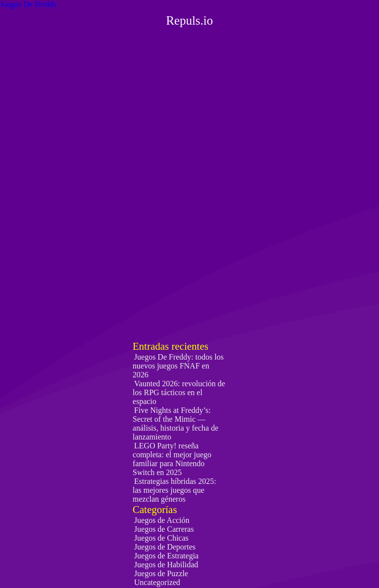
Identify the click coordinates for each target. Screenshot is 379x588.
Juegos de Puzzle (161, 573)
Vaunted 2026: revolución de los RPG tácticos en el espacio (179, 392)
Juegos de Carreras (164, 529)
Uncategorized (157, 582)
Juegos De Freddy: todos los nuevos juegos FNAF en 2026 (178, 366)
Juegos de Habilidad (166, 565)
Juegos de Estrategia (167, 556)
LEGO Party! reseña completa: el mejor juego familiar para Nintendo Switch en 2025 (172, 459)
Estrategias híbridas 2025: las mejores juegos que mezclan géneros (174, 490)
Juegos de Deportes (165, 547)
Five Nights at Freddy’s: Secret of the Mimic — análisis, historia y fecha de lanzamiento (176, 423)
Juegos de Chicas (161, 538)
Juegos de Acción (162, 520)
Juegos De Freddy (29, 4)
